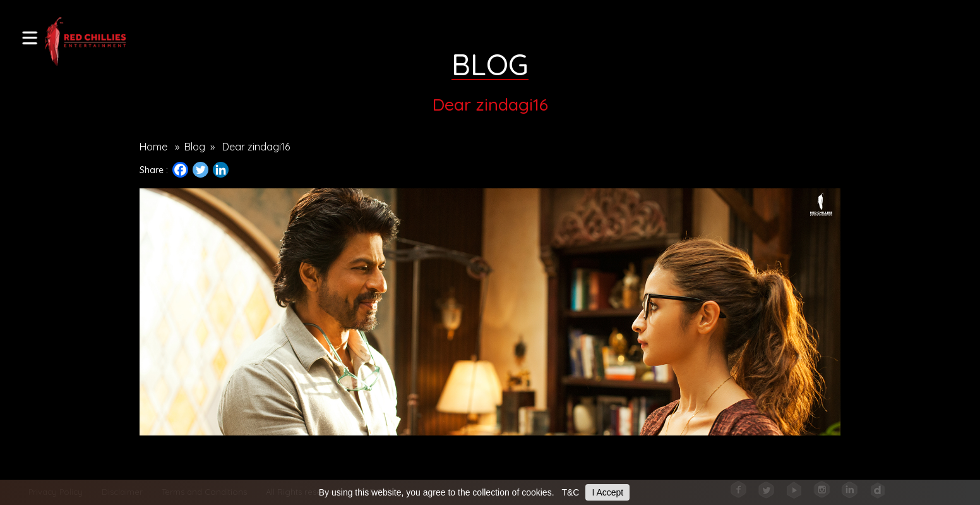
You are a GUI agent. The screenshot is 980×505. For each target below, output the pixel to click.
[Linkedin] (221, 170)
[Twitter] (200, 170)
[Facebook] (180, 170)
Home (153, 147)
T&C (570, 492)
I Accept (607, 492)
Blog (195, 147)
